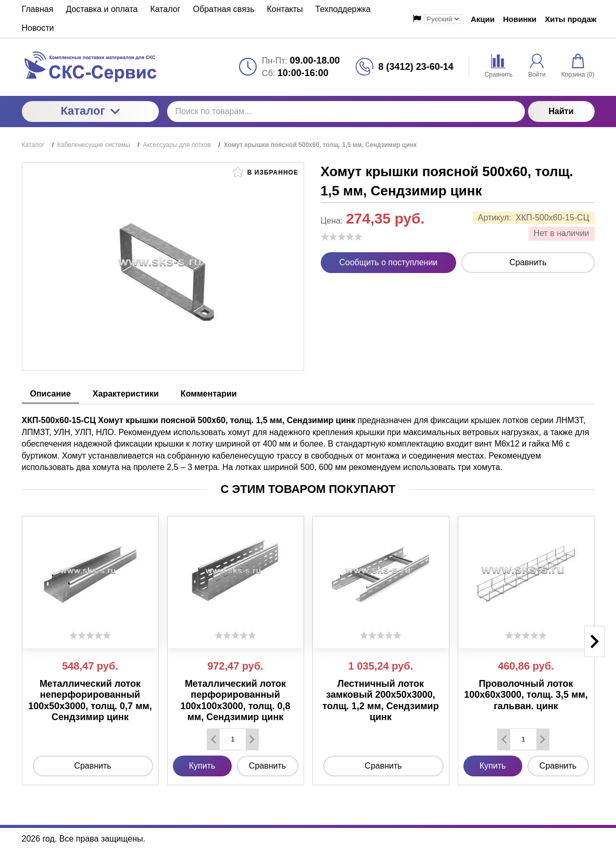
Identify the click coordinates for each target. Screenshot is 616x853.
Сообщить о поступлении (389, 262)
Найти (561, 111)
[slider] (342, 237)
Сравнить (528, 262)
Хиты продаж (570, 19)
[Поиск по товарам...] (346, 112)
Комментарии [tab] (209, 394)
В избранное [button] (266, 172)
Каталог (90, 111)
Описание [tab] (51, 394)
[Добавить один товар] (252, 739)
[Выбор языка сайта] (443, 19)
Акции (483, 19)
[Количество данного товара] (233, 739)
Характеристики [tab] (126, 394)
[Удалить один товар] (213, 739)
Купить (202, 766)
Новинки (520, 19)
